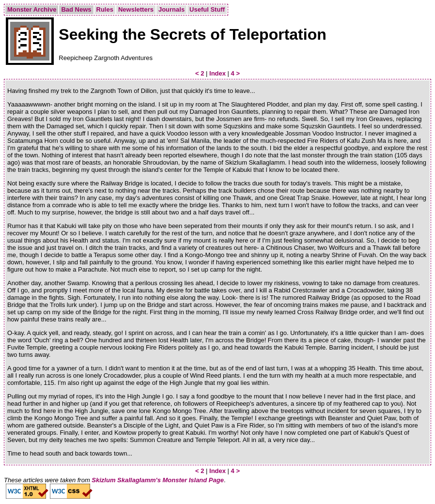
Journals (171, 9)
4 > (235, 73)
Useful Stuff (207, 9)
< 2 (200, 73)
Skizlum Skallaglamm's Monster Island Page (158, 480)
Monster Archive (32, 9)
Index (217, 73)
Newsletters (136, 9)
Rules (105, 9)
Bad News (76, 9)
